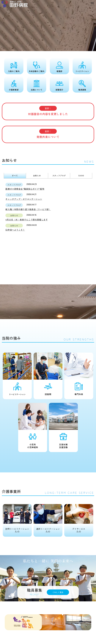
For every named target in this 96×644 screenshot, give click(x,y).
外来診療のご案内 (37, 71)
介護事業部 (14, 90)
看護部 (59, 71)
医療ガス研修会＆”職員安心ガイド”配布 (25, 189)
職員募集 (82, 90)
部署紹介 (59, 90)
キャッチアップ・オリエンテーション (24, 199)
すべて (15, 176)
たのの (81, 176)
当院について (37, 90)
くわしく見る (58, 592)
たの (17, 519)
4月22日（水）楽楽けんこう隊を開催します (27, 220)
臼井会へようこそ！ (15, 230)
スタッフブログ (59, 176)
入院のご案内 (14, 71)
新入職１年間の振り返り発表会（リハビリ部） (28, 209)
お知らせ (37, 176)
